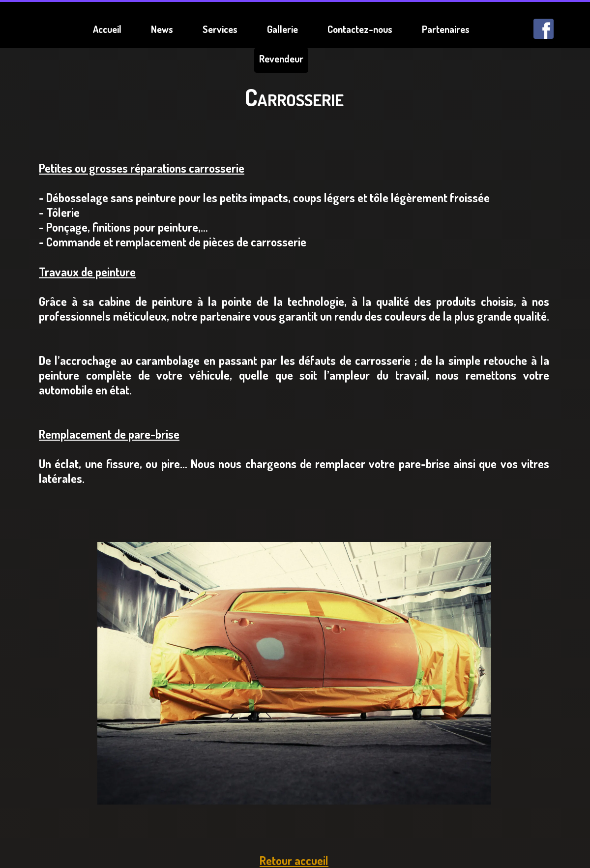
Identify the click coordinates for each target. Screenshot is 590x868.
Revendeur (281, 59)
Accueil (107, 29)
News (162, 29)
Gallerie (282, 29)
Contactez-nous (360, 29)
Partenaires (446, 29)
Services (220, 29)
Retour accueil (294, 860)
